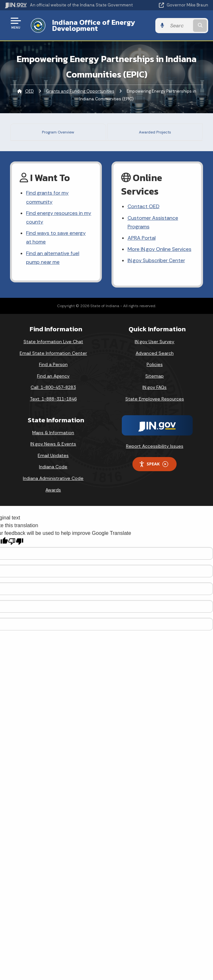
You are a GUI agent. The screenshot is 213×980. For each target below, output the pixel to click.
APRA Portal (142, 499)
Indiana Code (53, 728)
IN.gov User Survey (155, 602)
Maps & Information (53, 693)
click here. (120, 360)
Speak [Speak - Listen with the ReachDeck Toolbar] (153, 725)
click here (119, 385)
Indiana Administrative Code (53, 739)
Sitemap (155, 637)
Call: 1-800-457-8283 (53, 648)
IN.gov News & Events (53, 705)
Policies (155, 625)
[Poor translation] (16, 802)
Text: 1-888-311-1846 (53, 660)
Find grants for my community (47, 458)
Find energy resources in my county (59, 478)
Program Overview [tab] (59, 131)
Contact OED (144, 467)
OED (29, 91)
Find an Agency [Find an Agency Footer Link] (53, 637)
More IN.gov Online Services (160, 510)
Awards (53, 751)
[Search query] (179, 26)
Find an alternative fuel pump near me (53, 518)
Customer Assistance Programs (153, 483)
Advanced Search (155, 614)
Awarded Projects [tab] (156, 131)
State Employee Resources (155, 660)
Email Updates (53, 716)
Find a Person (53, 625)
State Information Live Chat (53, 602)
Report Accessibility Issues (155, 707)
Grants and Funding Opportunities (80, 91)
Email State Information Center (53, 614)
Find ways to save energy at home (56, 498)
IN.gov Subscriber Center (156, 521)
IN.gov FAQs (155, 648)
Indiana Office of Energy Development (94, 25)
